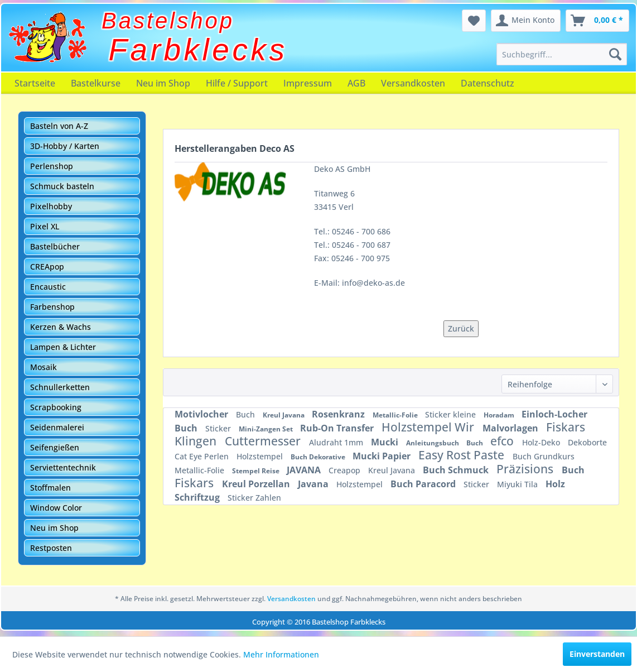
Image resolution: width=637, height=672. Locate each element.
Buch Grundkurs (544, 456)
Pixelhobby (51, 206)
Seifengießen (55, 447)
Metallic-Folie (396, 415)
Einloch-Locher (554, 414)
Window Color (56, 508)
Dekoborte (587, 442)
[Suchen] (615, 54)
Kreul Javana (284, 415)
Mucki (386, 442)
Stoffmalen (50, 488)
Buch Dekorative (319, 457)
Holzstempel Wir (429, 427)
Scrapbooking (56, 407)
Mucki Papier (383, 456)
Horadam (500, 415)
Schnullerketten (60, 387)
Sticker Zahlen (254, 498)
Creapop (346, 470)
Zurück (461, 328)
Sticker (219, 428)
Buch (247, 414)
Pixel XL (45, 226)
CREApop (47, 267)
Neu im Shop (163, 83)
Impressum (308, 83)
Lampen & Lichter (63, 347)
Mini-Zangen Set (267, 429)
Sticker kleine (452, 414)
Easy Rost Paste (463, 455)
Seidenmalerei (57, 427)
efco (503, 441)
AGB (356, 83)
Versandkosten (413, 83)
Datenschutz (488, 83)
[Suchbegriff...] (562, 54)
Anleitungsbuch (433, 443)
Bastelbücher (55, 246)
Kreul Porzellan (257, 484)
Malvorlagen (511, 428)
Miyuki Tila (518, 484)
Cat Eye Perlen (203, 456)
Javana (314, 484)
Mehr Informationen (281, 654)
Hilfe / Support (237, 83)
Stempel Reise (257, 471)
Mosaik (44, 367)
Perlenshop (52, 166)
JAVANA (305, 470)
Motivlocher (202, 414)
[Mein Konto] (526, 21)
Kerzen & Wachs (61, 327)
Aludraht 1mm (337, 442)
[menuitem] (562, 54)
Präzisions (526, 469)
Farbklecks (198, 50)
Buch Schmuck (457, 470)
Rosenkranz (339, 414)
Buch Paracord (424, 484)
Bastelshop (168, 21)
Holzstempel (261, 456)
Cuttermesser (264, 441)
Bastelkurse (96, 83)
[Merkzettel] (474, 21)
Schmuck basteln (62, 186)
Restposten (51, 548)
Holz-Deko (542, 442)
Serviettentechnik (63, 467)
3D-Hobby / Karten (65, 146)
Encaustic (48, 287)
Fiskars (196, 483)
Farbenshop (52, 307)
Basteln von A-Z (59, 126)
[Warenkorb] (597, 21)
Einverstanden (597, 654)
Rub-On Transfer (338, 428)
